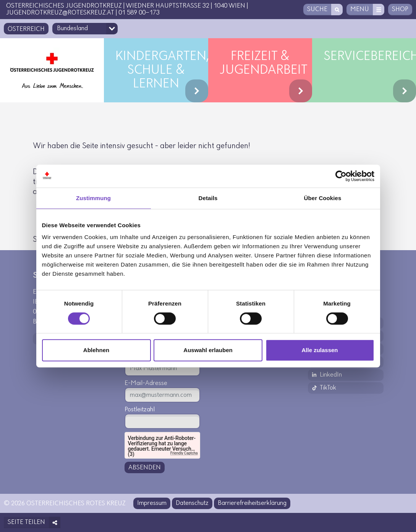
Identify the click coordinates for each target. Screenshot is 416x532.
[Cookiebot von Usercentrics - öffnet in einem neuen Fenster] (341, 176)
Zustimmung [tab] (93, 198)
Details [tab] (208, 198)
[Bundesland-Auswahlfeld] (85, 29)
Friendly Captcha (184, 453)
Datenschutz (192, 503)
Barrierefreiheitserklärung (252, 503)
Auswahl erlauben (208, 350)
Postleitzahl (140, 410)
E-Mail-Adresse (146, 383)
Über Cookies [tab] (323, 198)
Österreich (26, 29)
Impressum (152, 503)
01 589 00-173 (139, 13)
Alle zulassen (320, 350)
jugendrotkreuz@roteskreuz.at (60, 13)
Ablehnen (96, 350)
